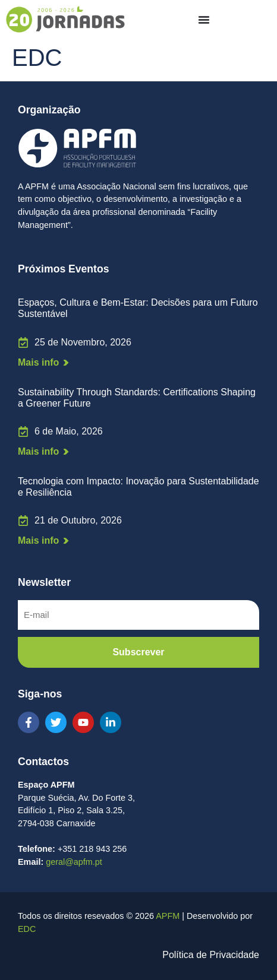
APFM (168, 916)
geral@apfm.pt (74, 862)
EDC (27, 929)
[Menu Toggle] (204, 20)
